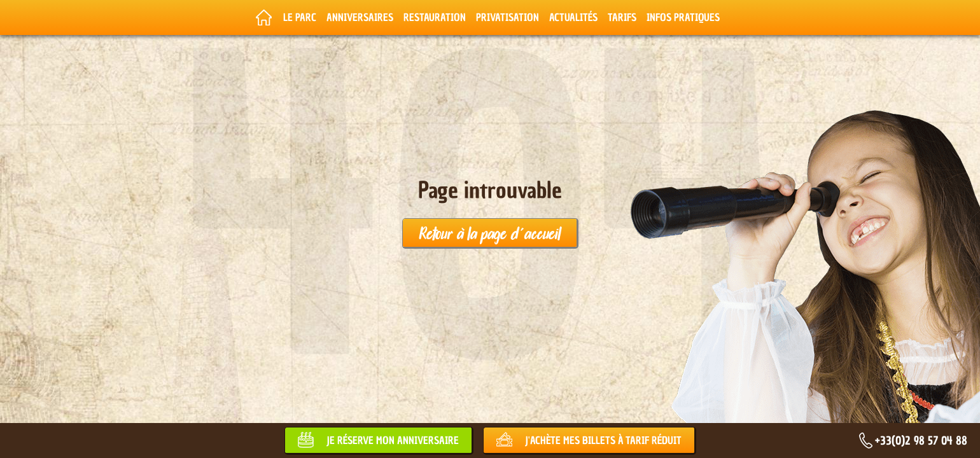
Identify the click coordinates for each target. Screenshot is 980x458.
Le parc (300, 17)
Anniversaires (360, 17)
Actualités (573, 17)
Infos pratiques (683, 17)
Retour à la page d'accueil (490, 233)
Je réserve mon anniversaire (393, 440)
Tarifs (622, 17)
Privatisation (507, 17)
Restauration (435, 17)
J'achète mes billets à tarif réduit (603, 440)
